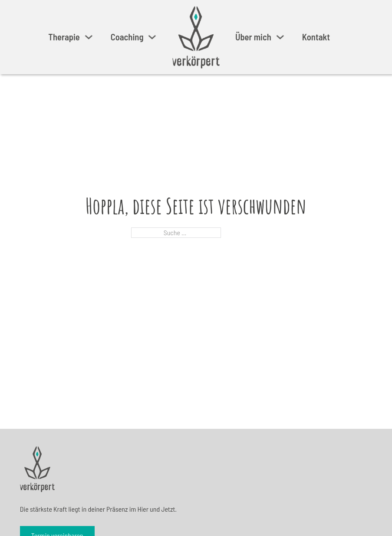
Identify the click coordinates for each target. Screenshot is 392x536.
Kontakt (316, 37)
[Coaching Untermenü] (152, 37)
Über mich (253, 37)
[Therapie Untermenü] (89, 37)
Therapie (64, 37)
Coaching (127, 37)
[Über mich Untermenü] (280, 37)
